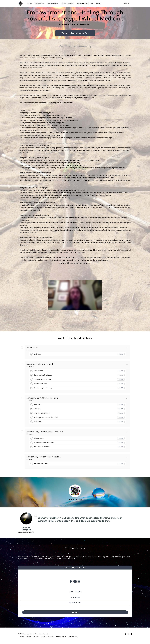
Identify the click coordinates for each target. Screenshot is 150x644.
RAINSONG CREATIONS (85, 4)
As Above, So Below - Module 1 (41, 364)
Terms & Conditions (48, 637)
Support (36, 637)
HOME (30, 4)
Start (121, 354)
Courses (29, 637)
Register (75, 611)
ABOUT (99, 4)
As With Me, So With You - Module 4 (44, 457)
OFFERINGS (40, 4)
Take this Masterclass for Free (75, 33)
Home (22, 637)
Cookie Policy (73, 637)
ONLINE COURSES (67, 4)
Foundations (33, 348)
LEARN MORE (53, 4)
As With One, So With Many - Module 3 (45, 432)
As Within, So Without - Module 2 (42, 398)
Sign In (126, 3)
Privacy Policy (61, 637)
